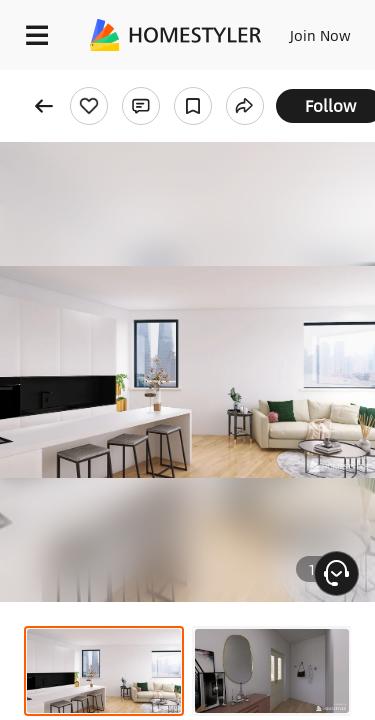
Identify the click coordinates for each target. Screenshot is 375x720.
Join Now (320, 35)
